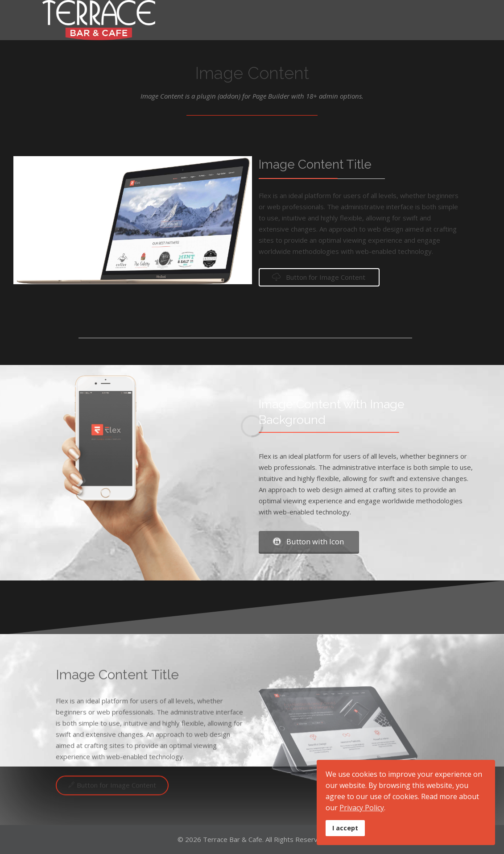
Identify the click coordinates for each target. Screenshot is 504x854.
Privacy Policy (362, 808)
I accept (345, 828)
